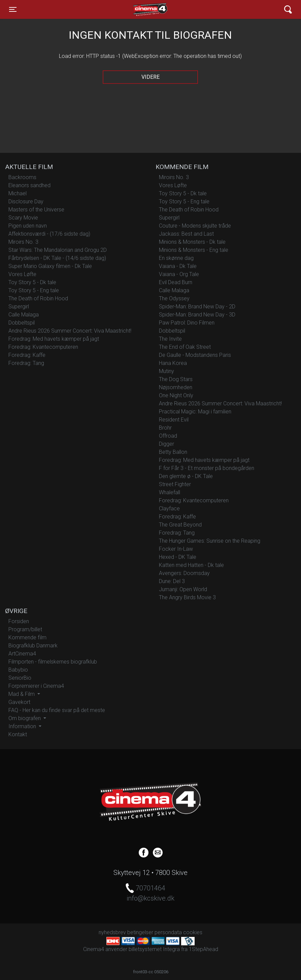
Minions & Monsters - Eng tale (194, 250)
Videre (150, 77)
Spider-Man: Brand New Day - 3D (197, 315)
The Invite (170, 339)
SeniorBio (20, 678)
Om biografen (25, 718)
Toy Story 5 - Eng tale (34, 290)
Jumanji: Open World (183, 589)
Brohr (165, 428)
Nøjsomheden (176, 387)
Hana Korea (173, 363)
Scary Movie (23, 218)
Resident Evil (174, 420)
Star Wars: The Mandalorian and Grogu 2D (58, 250)
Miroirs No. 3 (23, 242)
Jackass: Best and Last (186, 234)
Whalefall (170, 492)
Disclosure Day (26, 201)
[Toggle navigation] (13, 9)
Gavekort (19, 702)
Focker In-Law (176, 549)
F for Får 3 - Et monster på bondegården (207, 468)
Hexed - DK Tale (178, 557)
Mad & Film (22, 694)
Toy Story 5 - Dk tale (32, 282)
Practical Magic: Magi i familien (195, 412)
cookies (193, 932)
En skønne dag (176, 258)
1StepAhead (204, 949)
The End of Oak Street (185, 347)
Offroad (168, 436)
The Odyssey (174, 298)
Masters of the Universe (36, 210)
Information (23, 726)
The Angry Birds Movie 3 (187, 597)
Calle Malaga (24, 315)
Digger (166, 444)
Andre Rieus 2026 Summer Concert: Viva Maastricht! (70, 331)
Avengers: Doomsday (184, 573)
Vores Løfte (22, 274)
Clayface (169, 509)
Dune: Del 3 (172, 581)
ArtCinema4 (22, 654)
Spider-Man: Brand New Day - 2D (197, 307)
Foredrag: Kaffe (27, 355)
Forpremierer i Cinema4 (36, 686)
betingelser (140, 932)
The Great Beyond (180, 525)
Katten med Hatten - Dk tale (191, 565)
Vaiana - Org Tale (179, 274)
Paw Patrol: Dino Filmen (187, 323)
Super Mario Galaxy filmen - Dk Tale (50, 266)
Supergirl (19, 307)
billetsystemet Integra (154, 949)
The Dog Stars (176, 379)
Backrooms (22, 177)
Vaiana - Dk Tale (178, 266)
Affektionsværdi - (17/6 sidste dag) (49, 234)
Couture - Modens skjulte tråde (195, 226)
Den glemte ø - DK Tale (186, 476)
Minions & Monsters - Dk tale (192, 242)
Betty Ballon (173, 452)
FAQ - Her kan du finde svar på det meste (57, 710)
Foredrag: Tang (26, 363)
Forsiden (19, 621)
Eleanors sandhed (29, 185)
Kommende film (27, 637)
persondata (168, 932)
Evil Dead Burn (176, 282)
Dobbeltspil (22, 323)
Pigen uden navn (28, 226)
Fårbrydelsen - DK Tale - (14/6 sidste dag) (57, 258)
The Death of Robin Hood (38, 298)
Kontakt (18, 734)
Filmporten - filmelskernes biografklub (53, 662)
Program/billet (25, 629)
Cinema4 (138, 9)
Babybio (18, 670)
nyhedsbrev (112, 932)
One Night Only (176, 395)
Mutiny (166, 371)
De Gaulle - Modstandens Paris (195, 355)
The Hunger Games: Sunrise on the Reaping (210, 541)
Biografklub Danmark (33, 646)
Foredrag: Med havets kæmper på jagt (54, 339)
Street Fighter (175, 484)
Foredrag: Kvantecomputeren (43, 347)
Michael (18, 193)
